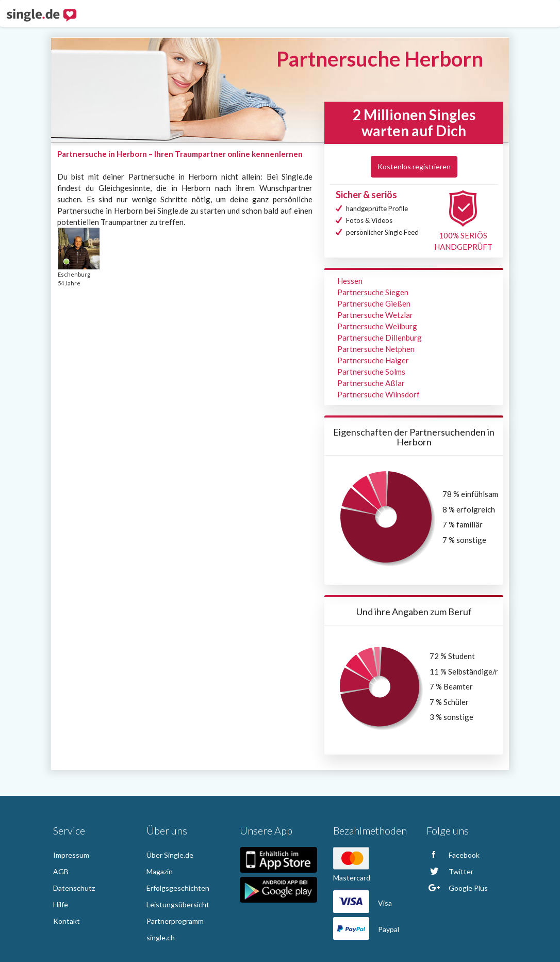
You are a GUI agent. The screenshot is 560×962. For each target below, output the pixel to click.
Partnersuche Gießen (374, 303)
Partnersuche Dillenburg (380, 338)
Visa (363, 903)
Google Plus (457, 888)
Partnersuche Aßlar (371, 383)
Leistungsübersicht (178, 904)
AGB (61, 871)
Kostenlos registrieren (414, 166)
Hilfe (61, 904)
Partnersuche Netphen (376, 349)
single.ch (161, 937)
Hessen (350, 281)
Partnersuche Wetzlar (375, 315)
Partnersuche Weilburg (377, 326)
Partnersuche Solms (371, 372)
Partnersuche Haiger (373, 360)
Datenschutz (74, 888)
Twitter (450, 871)
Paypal (366, 929)
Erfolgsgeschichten (178, 888)
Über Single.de (170, 855)
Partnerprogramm (175, 921)
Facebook (453, 855)
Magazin (160, 871)
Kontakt (67, 921)
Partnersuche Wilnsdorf (378, 394)
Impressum (71, 855)
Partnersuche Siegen (373, 292)
